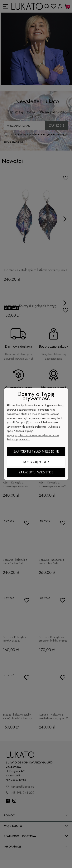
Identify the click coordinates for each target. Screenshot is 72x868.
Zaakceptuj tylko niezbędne (36, 451)
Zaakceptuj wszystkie (36, 472)
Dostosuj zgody (36, 462)
